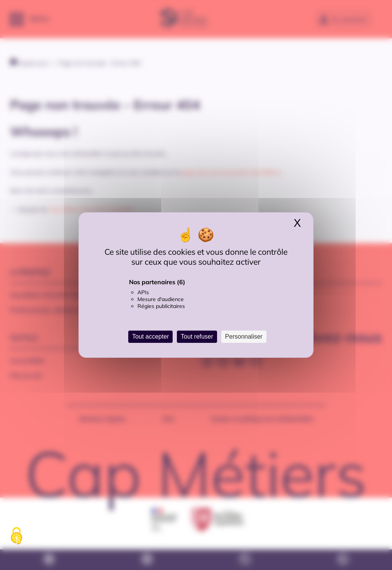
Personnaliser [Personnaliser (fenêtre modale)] (244, 337)
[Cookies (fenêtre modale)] (16, 536)
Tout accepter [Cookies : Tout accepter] (150, 337)
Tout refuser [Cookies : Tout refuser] (197, 337)
